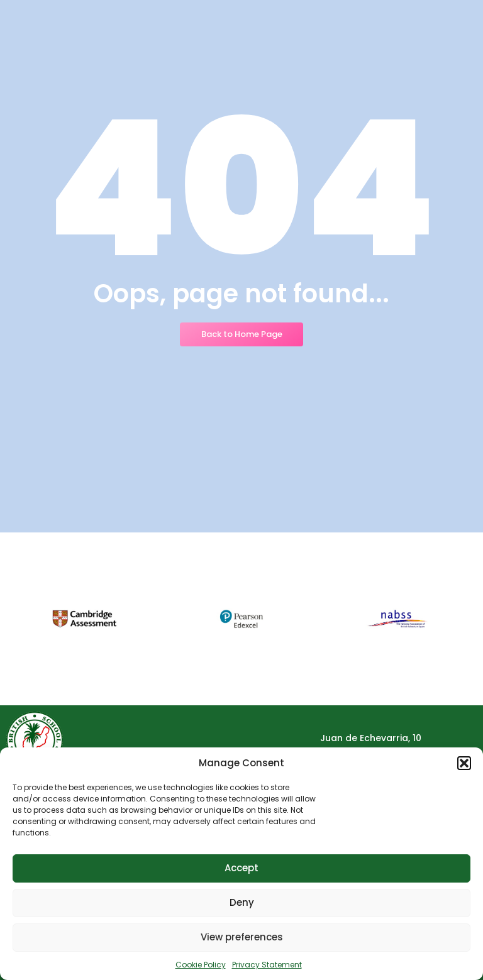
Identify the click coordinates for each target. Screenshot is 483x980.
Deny (242, 902)
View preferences (242, 937)
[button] (464, 763)
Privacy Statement (267, 965)
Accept (241, 868)
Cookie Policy (201, 965)
